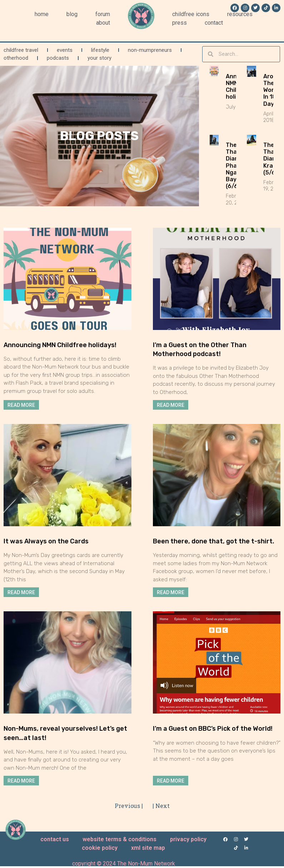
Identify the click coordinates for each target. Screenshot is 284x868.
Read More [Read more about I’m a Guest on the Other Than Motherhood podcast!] (171, 405)
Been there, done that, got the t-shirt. (214, 541)
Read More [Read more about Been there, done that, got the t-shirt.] (171, 592)
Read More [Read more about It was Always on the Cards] (21, 592)
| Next (161, 806)
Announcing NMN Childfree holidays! (60, 345)
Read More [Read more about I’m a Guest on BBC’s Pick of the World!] (171, 780)
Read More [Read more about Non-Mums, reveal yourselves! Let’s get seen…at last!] (21, 780)
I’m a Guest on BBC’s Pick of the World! (213, 729)
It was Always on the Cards (46, 541)
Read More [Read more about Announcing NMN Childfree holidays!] (21, 405)
